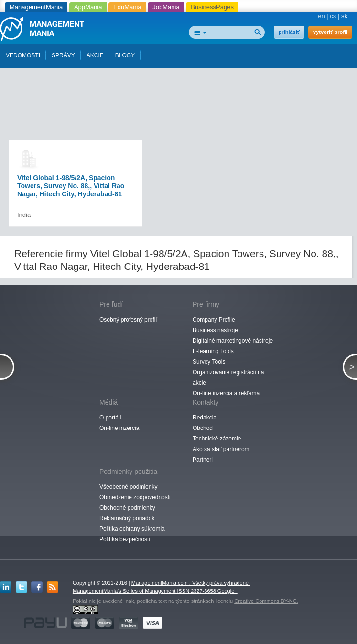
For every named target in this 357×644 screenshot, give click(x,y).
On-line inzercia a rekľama (226, 393)
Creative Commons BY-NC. (266, 601)
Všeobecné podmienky (128, 487)
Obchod (203, 428)
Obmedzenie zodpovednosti (135, 497)
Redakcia (205, 418)
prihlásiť (289, 32)
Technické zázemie (217, 439)
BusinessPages (212, 7)
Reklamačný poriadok (127, 518)
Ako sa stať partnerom (221, 449)
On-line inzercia (119, 428)
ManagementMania (36, 7)
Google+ (227, 591)
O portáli (110, 418)
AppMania (88, 7)
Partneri (203, 460)
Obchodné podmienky (127, 508)
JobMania (166, 7)
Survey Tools (209, 362)
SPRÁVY (63, 55)
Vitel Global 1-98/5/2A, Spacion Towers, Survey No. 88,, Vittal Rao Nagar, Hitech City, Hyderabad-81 (71, 186)
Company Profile (214, 320)
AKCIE (95, 55)
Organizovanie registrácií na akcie (228, 377)
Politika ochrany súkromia (132, 529)
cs (333, 16)
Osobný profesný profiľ (128, 320)
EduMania (127, 7)
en (321, 16)
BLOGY (125, 55)
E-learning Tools (213, 351)
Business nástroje (215, 330)
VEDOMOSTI (23, 55)
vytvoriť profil (330, 32)
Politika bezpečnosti (125, 539)
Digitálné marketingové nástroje (233, 341)
